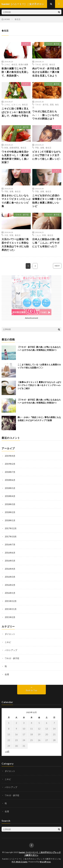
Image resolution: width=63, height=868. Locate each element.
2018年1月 (10, 520)
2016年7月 (10, 545)
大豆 (6, 235)
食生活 (14, 64)
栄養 (42, 148)
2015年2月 (10, 617)
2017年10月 (11, 537)
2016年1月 (10, 593)
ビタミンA (16, 104)
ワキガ (38, 64)
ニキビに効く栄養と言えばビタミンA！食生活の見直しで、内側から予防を (16, 112)
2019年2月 (10, 464)
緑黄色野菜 (14, 148)
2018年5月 (10, 488)
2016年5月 (10, 561)
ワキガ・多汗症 (53, 44)
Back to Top (32, 690)
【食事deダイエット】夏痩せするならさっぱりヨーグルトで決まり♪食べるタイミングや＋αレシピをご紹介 (39, 385)
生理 (7, 674)
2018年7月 (10, 472)
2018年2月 (10, 512)
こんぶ (38, 235)
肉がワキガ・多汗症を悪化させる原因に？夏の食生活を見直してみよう (46, 72)
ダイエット (10, 634)
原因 (52, 104)
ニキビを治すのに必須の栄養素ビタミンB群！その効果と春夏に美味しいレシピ (47, 201)
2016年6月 (10, 553)
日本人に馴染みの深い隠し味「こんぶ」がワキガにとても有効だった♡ (46, 243)
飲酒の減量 (23, 64)
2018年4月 (10, 496)
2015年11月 (11, 609)
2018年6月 (10, 480)
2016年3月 (10, 577)
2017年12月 (11, 528)
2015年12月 (11, 601)
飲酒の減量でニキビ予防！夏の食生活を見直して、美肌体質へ (15, 72)
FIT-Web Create (20, 862)
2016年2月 (10, 585)
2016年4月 (10, 569)
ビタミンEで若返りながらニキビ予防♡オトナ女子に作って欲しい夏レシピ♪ (47, 155)
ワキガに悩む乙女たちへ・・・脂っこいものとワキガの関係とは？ (46, 115)
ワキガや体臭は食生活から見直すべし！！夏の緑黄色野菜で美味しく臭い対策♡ (15, 157)
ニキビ (26, 44)
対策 (6, 148)
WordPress (45, 862)
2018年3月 (10, 504)
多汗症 (45, 64)
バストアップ (11, 650)
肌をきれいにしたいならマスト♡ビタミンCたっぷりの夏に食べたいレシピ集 (16, 201)
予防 (37, 148)
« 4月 (7, 751)
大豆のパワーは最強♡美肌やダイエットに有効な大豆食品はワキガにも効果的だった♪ (15, 245)
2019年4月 (10, 456)
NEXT (57, 266)
